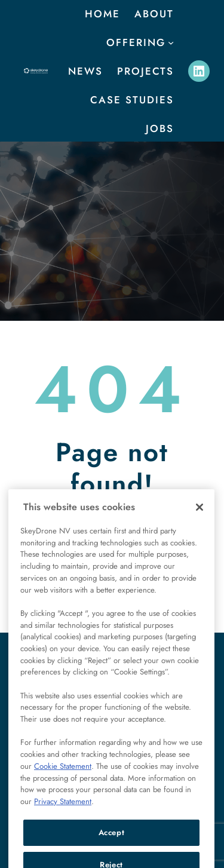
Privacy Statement (63, 816)
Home (102, 14)
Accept (112, 847)
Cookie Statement (63, 781)
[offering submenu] (171, 42)
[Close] (200, 522)
